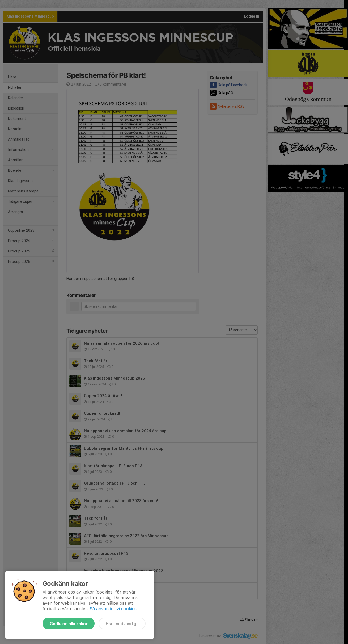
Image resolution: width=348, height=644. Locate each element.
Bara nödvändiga (122, 624)
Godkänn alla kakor (69, 624)
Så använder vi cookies (113, 609)
